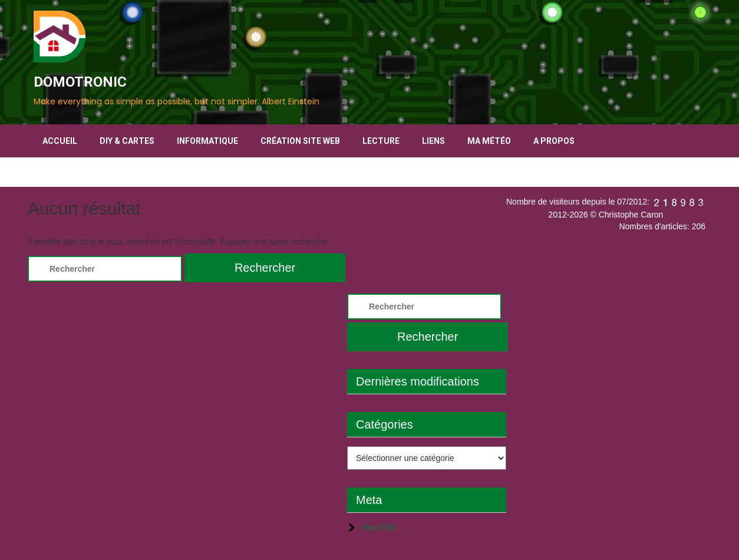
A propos (554, 141)
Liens (433, 141)
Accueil (60, 141)
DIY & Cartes (127, 141)
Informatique (207, 141)
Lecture (381, 141)
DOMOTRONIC (80, 82)
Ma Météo (489, 141)
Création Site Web (300, 141)
